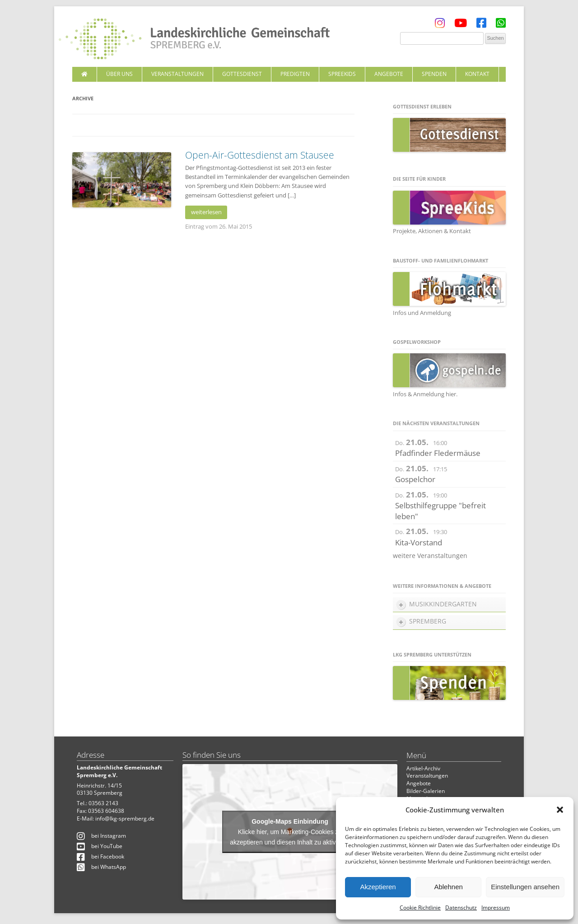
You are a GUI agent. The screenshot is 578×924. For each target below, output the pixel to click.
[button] (560, 810)
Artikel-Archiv (423, 768)
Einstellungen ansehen (525, 887)
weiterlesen (206, 212)
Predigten (295, 74)
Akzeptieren (378, 887)
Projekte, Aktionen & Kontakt (432, 231)
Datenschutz (461, 908)
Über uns (119, 74)
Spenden (434, 74)
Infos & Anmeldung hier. (425, 394)
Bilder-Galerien (426, 791)
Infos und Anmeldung (422, 313)
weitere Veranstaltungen (430, 556)
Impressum (496, 908)
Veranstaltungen (177, 74)
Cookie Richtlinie (420, 908)
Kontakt (477, 74)
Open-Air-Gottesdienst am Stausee (260, 155)
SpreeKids (342, 74)
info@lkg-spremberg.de (125, 818)
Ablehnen (448, 887)
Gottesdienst (242, 74)
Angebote (389, 74)
